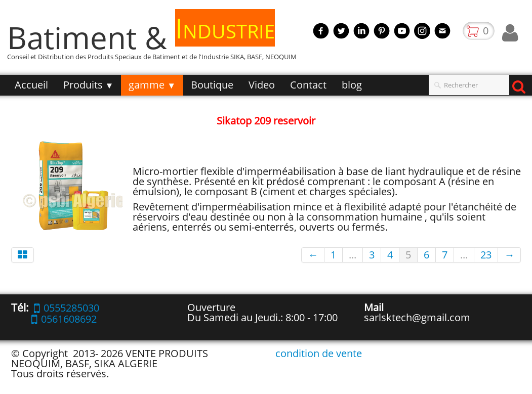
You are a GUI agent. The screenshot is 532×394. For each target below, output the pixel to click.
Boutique (212, 85)
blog (352, 85)
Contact (308, 85)
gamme (152, 85)
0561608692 (64, 319)
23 (486, 255)
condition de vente (319, 353)
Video (262, 85)
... (353, 255)
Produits (89, 85)
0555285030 (67, 308)
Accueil (31, 85)
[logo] (156, 42)
